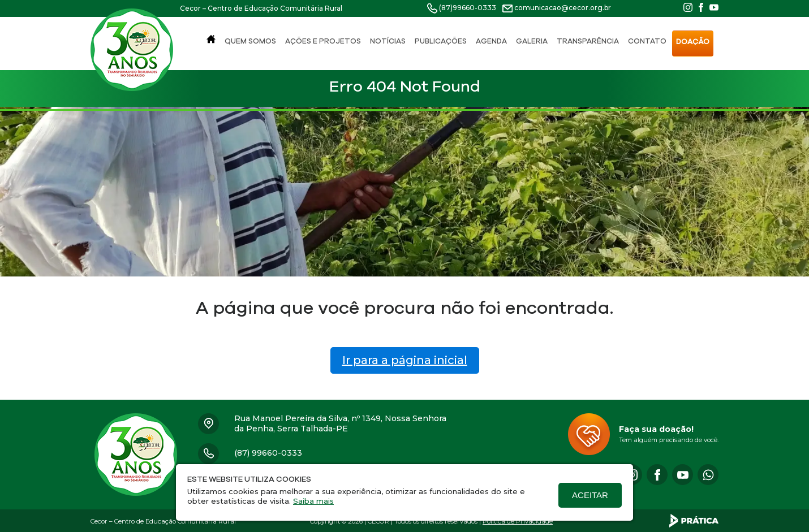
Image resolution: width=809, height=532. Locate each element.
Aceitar (590, 495)
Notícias (388, 42)
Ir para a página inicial (405, 360)
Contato (647, 42)
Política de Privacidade (518, 521)
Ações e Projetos (323, 42)
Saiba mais (313, 501)
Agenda (491, 42)
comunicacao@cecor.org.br (563, 8)
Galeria (532, 42)
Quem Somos (250, 42)
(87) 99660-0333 (268, 453)
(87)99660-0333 (468, 8)
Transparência (588, 42)
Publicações (441, 42)
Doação (693, 42)
